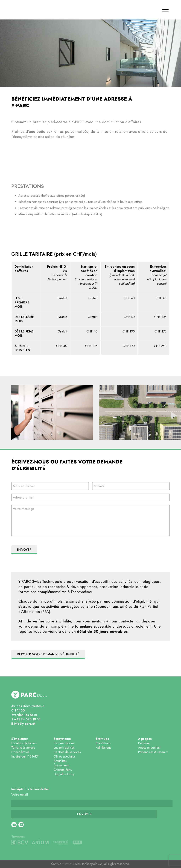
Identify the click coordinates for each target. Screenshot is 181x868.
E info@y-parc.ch (23, 724)
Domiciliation (20, 752)
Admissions (103, 748)
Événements (62, 765)
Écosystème (62, 739)
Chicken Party (63, 770)
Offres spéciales (65, 756)
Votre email (20, 795)
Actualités (60, 761)
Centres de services (67, 752)
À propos (145, 739)
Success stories (64, 743)
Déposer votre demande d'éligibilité (48, 654)
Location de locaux (24, 743)
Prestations (103, 743)
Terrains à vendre (23, 748)
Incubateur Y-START (25, 756)
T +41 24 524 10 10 (26, 719)
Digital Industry (64, 774)
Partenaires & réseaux (153, 752)
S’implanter (20, 739)
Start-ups (102, 739)
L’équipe (144, 743)
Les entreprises (64, 748)
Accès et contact (149, 748)
